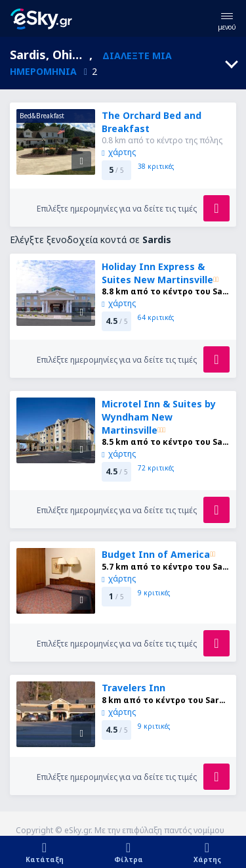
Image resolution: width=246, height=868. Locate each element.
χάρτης (118, 152)
